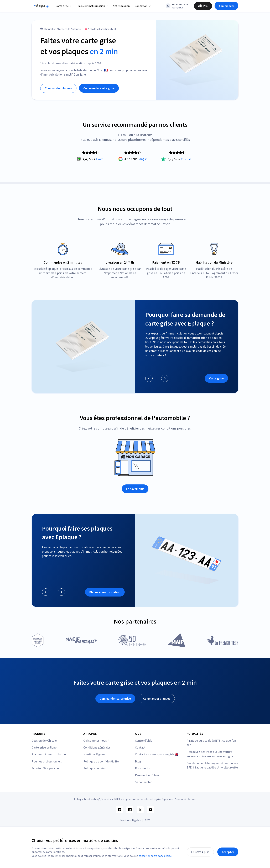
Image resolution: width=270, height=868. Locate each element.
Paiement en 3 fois (147, 775)
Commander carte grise (99, 88)
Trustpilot (187, 159)
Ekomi (100, 159)
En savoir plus (135, 489)
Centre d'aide (144, 741)
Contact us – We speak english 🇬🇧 (157, 754)
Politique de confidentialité (101, 761)
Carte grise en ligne (44, 747)
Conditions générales (97, 747)
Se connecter (143, 782)
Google (142, 159)
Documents (142, 768)
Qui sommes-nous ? (96, 741)
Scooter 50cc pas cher (46, 768)
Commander (226, 6)
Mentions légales (94, 754)
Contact (140, 747)
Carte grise (216, 378)
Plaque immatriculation (105, 592)
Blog (138, 761)
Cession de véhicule (44, 741)
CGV (147, 820)
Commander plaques (58, 88)
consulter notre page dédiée (155, 856)
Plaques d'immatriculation (49, 754)
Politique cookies (95, 768)
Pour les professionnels (47, 761)
